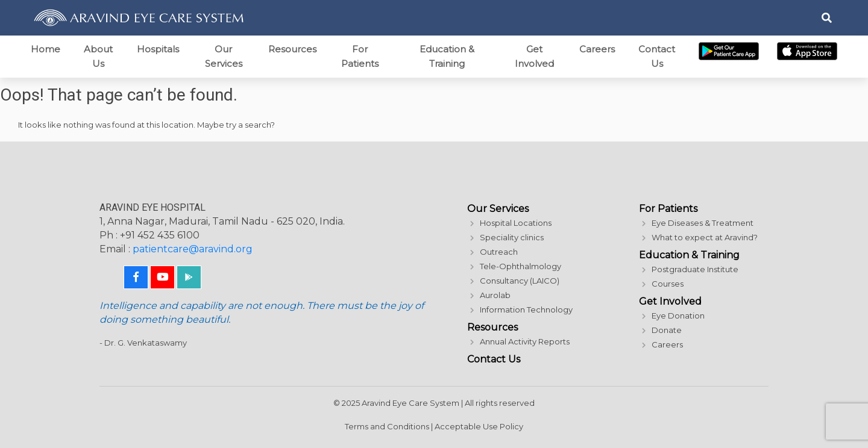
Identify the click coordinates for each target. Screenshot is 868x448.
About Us (98, 56)
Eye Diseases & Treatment (703, 223)
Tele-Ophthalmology (520, 266)
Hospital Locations (516, 223)
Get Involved (534, 56)
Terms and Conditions (387, 426)
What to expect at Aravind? (705, 237)
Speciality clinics (512, 237)
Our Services (224, 56)
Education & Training (447, 56)
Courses (668, 284)
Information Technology (526, 310)
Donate (667, 330)
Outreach (499, 252)
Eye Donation (678, 316)
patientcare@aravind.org (193, 249)
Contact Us (657, 56)
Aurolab (495, 295)
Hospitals (158, 49)
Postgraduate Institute (695, 269)
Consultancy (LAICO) (520, 281)
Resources (292, 49)
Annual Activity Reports (525, 341)
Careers (597, 49)
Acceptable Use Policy (479, 426)
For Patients (360, 56)
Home (46, 49)
